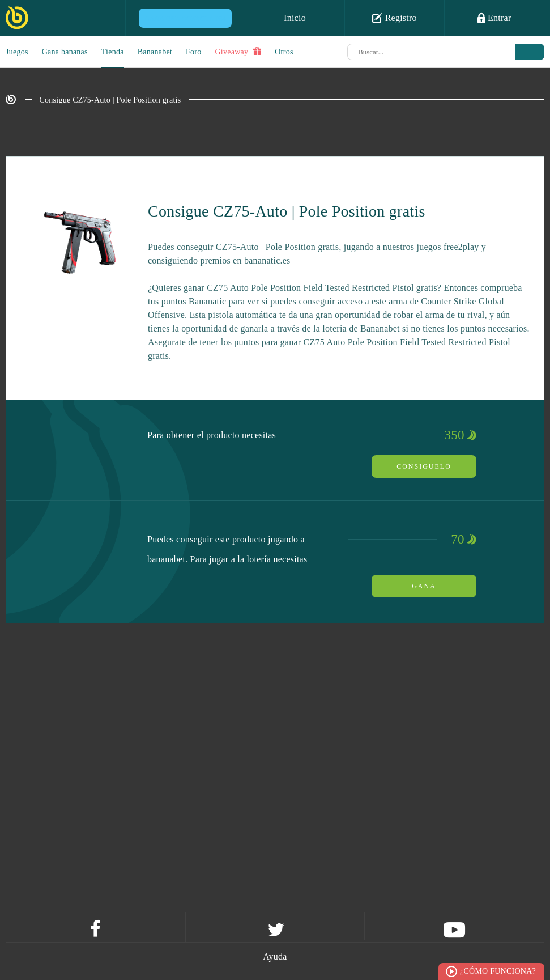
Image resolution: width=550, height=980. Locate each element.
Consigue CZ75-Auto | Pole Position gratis (110, 100)
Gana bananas (65, 52)
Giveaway (238, 52)
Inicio (295, 18)
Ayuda (275, 956)
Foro (193, 52)
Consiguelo (424, 466)
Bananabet (155, 52)
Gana (424, 586)
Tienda (113, 52)
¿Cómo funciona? (498, 971)
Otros (284, 52)
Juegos (17, 52)
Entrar (494, 18)
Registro (395, 18)
